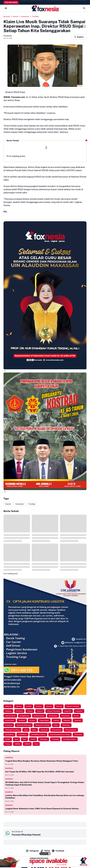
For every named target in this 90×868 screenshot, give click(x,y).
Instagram (32, 851)
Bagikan (79, 37)
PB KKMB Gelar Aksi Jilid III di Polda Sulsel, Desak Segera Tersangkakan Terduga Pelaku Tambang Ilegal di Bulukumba (45, 784)
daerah (9, 758)
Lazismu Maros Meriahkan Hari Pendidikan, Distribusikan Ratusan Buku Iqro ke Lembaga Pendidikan (45, 797)
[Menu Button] (6, 8)
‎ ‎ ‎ (6, 824)
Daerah (8, 504)
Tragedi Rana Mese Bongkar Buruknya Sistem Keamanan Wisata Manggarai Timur (42, 761)
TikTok (45, 851)
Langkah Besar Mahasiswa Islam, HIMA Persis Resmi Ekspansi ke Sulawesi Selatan (42, 809)
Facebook (58, 851)
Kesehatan (20, 504)
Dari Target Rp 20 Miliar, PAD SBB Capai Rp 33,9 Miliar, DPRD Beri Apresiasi (39, 772)
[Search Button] (84, 8)
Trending (32, 504)
